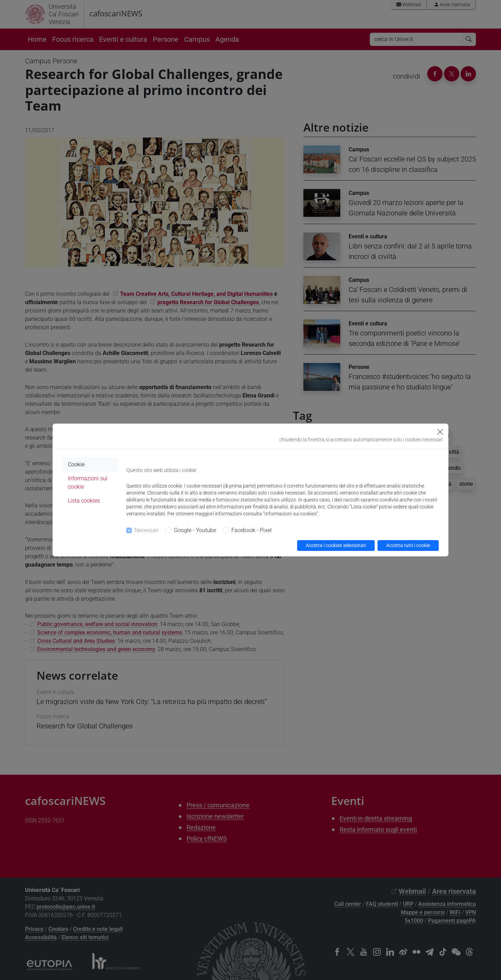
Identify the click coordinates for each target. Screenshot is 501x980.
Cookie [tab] (76, 464)
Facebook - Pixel (252, 530)
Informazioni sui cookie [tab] (88, 483)
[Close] (440, 432)
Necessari (147, 530)
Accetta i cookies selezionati (336, 545)
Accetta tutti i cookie (408, 545)
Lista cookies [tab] (84, 501)
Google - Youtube (195, 530)
